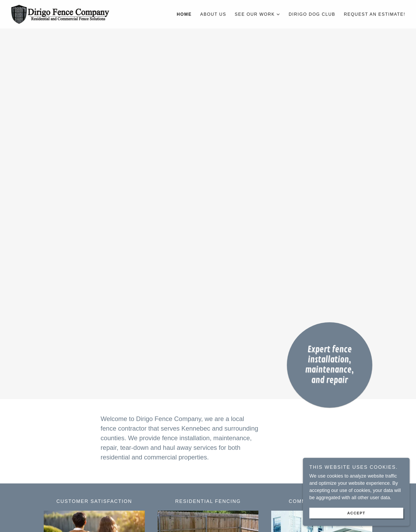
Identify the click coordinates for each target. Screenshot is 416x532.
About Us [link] (213, 14)
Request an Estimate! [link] (375, 14)
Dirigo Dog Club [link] (312, 14)
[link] (60, 14)
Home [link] (184, 14)
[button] (257, 14)
